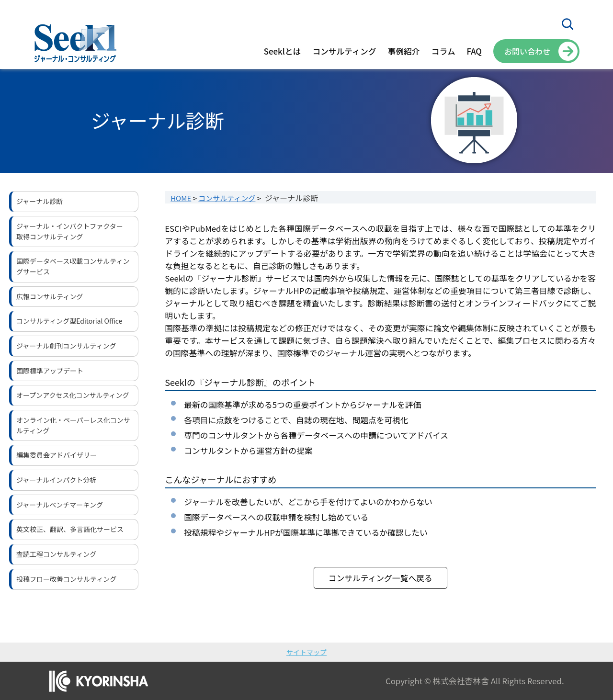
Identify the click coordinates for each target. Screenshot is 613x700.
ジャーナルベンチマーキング (60, 505)
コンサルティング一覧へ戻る (380, 578)
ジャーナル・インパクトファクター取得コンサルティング (70, 231)
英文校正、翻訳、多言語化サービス (70, 529)
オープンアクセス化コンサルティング (73, 395)
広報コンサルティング (50, 296)
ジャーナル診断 (40, 201)
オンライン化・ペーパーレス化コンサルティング (73, 425)
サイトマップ (306, 652)
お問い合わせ (527, 51)
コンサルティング (227, 198)
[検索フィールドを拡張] (568, 24)
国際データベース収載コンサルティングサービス (73, 266)
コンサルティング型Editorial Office (69, 321)
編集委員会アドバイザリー (57, 455)
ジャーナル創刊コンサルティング (66, 346)
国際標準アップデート (50, 371)
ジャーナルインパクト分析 (56, 480)
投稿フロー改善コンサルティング (66, 579)
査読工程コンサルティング (56, 554)
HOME (181, 198)
